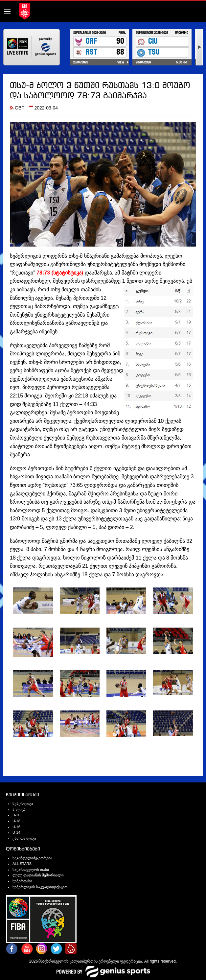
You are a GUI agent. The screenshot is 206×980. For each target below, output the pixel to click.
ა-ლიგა (19, 809)
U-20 (16, 815)
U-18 (16, 821)
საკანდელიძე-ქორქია (32, 858)
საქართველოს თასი (31, 870)
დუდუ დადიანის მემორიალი (38, 875)
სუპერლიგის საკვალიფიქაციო (40, 887)
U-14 (16, 832)
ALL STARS (22, 864)
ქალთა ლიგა (24, 838)
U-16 (16, 827)
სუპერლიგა (23, 803)
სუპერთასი (22, 881)
